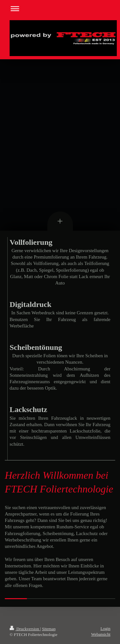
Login (105, 628)
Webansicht (101, 634)
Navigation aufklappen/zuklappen (60, 8)
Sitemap (49, 629)
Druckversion (25, 629)
